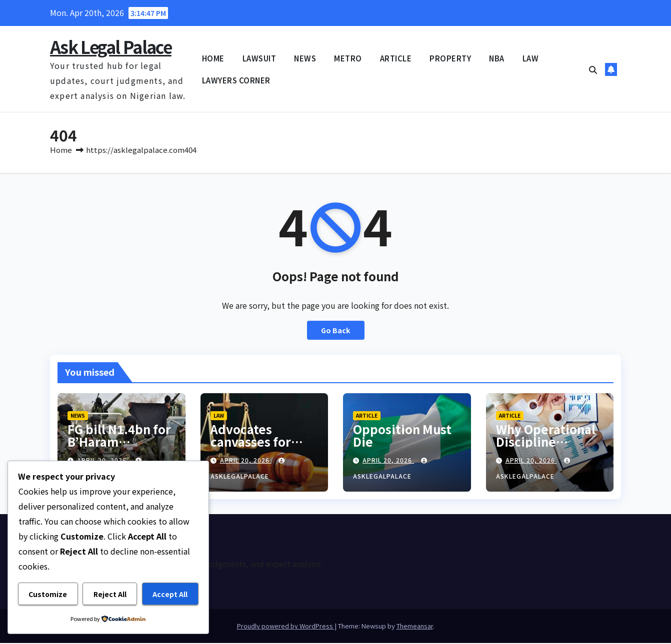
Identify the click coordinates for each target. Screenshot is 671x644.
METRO (348, 58)
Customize (48, 594)
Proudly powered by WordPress (286, 627)
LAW (531, 58)
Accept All (170, 594)
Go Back (336, 331)
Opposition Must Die (402, 436)
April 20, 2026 (246, 461)
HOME (213, 58)
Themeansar (415, 627)
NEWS (305, 58)
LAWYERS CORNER (236, 80)
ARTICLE (396, 58)
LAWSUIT (259, 58)
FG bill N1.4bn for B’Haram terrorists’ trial (119, 442)
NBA (497, 58)
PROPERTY (450, 58)
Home (61, 151)
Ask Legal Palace (111, 47)
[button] (593, 69)
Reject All (110, 594)
